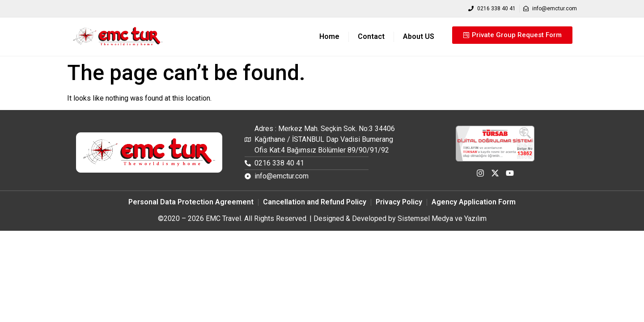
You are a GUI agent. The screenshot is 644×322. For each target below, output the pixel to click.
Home (329, 36)
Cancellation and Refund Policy (315, 202)
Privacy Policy (399, 202)
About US (419, 36)
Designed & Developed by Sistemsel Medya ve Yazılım (400, 218)
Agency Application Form (474, 202)
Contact (371, 36)
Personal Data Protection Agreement (191, 202)
